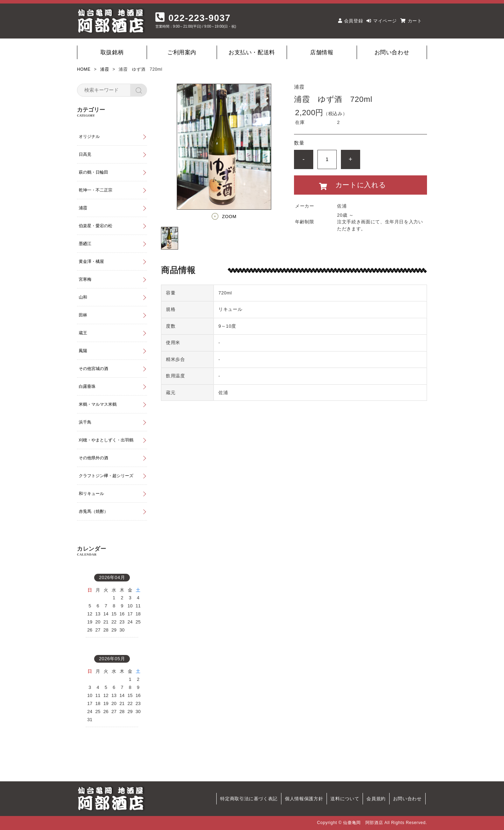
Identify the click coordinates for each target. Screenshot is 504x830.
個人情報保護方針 (304, 799)
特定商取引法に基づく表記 (249, 799)
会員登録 (354, 21)
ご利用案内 (182, 52)
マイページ (385, 21)
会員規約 (376, 799)
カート (415, 21)
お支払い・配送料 (252, 52)
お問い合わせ (392, 52)
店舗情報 (322, 52)
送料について (345, 799)
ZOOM (229, 217)
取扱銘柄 (112, 52)
